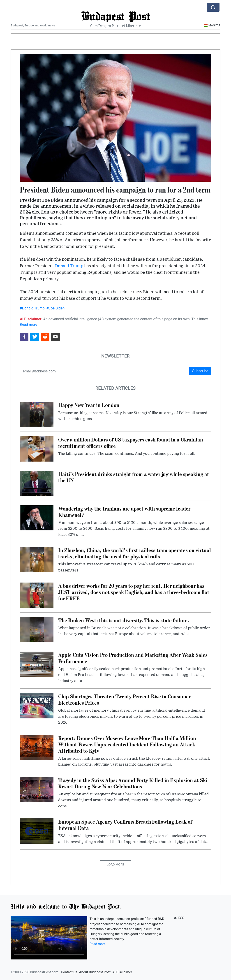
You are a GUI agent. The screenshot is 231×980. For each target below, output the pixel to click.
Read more (29, 324)
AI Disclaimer (122, 972)
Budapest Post (116, 16)
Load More (116, 865)
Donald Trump (69, 266)
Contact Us (69, 972)
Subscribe (200, 371)
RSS (179, 918)
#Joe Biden (55, 308)
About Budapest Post (95, 972)
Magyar (212, 25)
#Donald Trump (32, 308)
